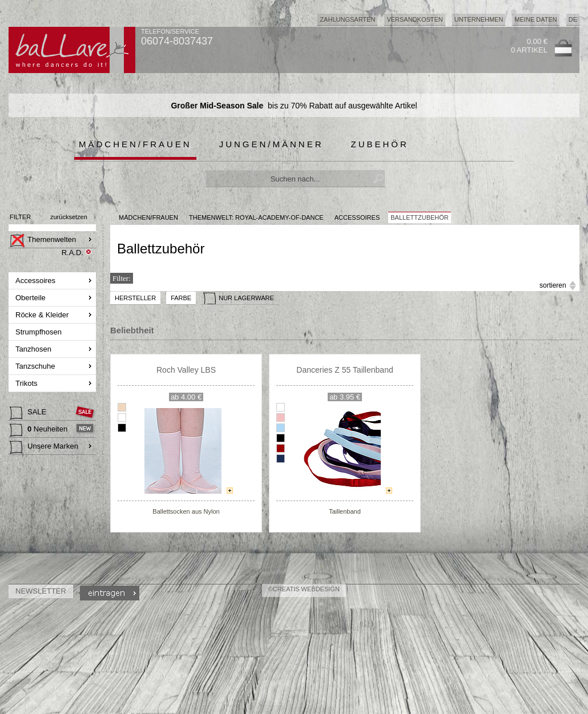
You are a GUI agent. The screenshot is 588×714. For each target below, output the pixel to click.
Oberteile (31, 298)
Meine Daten (535, 19)
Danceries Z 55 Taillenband (345, 370)
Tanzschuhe (36, 366)
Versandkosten (414, 19)
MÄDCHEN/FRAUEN (148, 217)
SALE (29, 413)
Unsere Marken (44, 447)
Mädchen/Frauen (135, 144)
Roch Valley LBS (186, 370)
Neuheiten (40, 430)
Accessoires (37, 281)
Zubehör (380, 144)
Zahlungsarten (347, 19)
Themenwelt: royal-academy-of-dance (256, 217)
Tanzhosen (35, 349)
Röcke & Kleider (43, 315)
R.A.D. (73, 253)
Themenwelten (43, 241)
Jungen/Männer (271, 144)
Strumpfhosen (40, 332)
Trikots (27, 383)
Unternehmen (479, 19)
